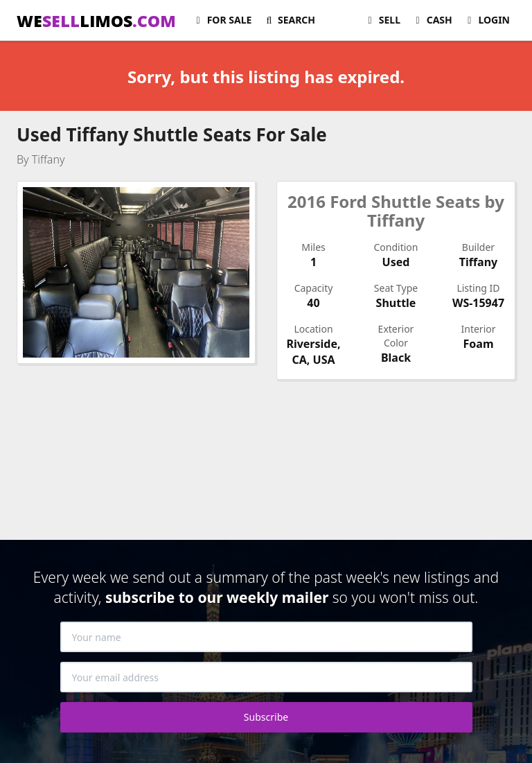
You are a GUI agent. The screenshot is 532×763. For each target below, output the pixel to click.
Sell (382, 20)
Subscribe (266, 717)
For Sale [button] (222, 20)
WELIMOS (96, 21)
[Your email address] (266, 677)
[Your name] (266, 637)
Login (487, 20)
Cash (432, 20)
